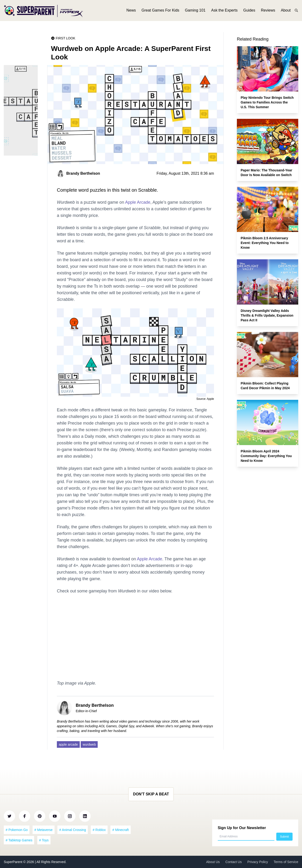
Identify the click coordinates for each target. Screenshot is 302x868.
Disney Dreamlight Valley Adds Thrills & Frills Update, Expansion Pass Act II (267, 315)
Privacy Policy (258, 862)
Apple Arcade (138, 202)
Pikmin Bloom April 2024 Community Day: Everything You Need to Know (266, 456)
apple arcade (68, 744)
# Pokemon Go (17, 830)
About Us (213, 862)
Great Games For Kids (160, 11)
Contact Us (233, 862)
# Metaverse (44, 830)
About (286, 11)
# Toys (44, 840)
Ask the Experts (224, 11)
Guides (249, 11)
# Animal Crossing (73, 830)
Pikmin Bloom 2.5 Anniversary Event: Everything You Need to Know (265, 243)
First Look (65, 38)
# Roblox (99, 830)
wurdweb (89, 744)
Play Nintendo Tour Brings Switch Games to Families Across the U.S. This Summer (267, 102)
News (131, 11)
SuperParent (14, 862)
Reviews (268, 11)
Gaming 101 (195, 11)
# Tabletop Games (19, 840)
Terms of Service (286, 862)
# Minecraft (120, 830)
